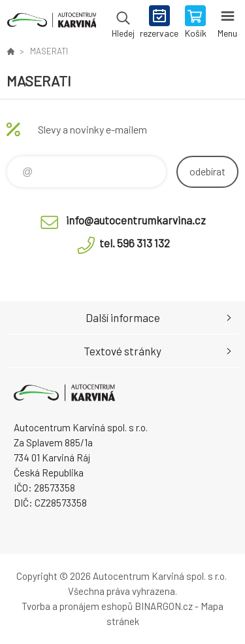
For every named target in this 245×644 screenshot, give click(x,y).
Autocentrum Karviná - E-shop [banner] (51, 23)
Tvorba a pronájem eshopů (77, 606)
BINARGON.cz (164, 606)
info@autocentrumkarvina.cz (136, 220)
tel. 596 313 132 (135, 243)
